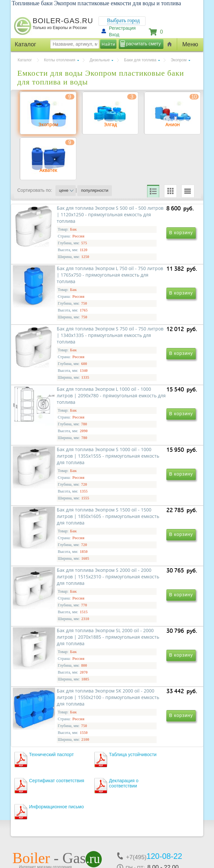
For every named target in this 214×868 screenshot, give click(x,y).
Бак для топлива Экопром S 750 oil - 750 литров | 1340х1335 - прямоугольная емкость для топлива (60, 375)
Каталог (25, 60)
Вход (114, 35)
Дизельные (100, 60)
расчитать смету (143, 44)
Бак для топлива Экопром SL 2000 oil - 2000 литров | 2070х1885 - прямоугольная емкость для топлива (149, 563)
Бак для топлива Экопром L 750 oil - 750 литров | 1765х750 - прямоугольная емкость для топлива (148, 281)
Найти (109, 44)
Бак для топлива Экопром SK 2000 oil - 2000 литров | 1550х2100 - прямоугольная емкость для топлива (61, 657)
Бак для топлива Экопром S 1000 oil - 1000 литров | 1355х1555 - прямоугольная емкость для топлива (60, 469)
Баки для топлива (140, 60)
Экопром (179, 60)
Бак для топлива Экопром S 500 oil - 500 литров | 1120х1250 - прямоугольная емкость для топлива (60, 281)
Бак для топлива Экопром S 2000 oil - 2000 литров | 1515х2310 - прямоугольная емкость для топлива (60, 563)
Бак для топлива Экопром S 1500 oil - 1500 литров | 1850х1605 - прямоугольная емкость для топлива (148, 469)
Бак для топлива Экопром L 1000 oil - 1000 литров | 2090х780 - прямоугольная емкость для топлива (148, 375)
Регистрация (122, 28)
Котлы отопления (60, 60)
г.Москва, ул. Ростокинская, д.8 (48, 813)
